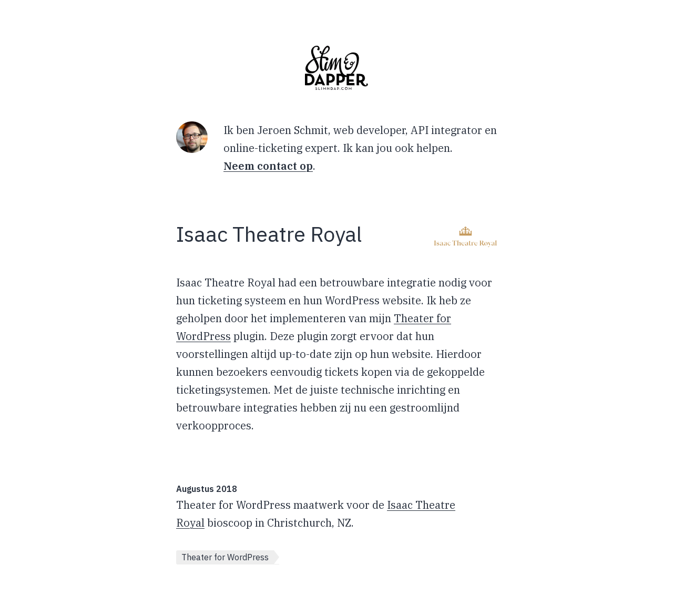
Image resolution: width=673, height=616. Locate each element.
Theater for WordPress (225, 557)
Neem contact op (268, 166)
